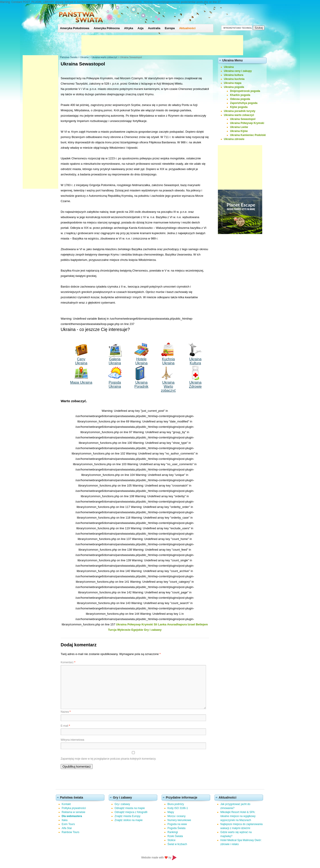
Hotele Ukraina (141, 361)
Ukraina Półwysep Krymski (134, 624)
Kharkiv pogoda (240, 95)
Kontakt (66, 804)
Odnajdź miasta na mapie (130, 808)
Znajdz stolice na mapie (129, 820)
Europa (170, 28)
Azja (141, 28)
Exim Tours (68, 824)
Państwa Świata (69, 57)
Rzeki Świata (175, 836)
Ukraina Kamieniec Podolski (248, 135)
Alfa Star (67, 828)
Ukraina (84, 57)
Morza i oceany (177, 816)
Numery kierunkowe (179, 820)
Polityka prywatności (74, 808)
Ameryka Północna (107, 28)
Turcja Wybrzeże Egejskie (126, 630)
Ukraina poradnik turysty (240, 111)
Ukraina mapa (233, 83)
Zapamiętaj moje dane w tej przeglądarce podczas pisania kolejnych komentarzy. (108, 759)
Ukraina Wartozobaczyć (168, 386)
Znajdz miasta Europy (128, 816)
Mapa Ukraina (81, 382)
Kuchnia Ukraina (168, 361)
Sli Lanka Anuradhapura (170, 624)
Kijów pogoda (239, 107)
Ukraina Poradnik (141, 384)
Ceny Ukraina (81, 361)
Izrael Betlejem (198, 624)
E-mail (65, 726)
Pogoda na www (177, 824)
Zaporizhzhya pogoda (244, 103)
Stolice (172, 840)
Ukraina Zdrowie (195, 384)
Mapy (171, 812)
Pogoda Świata (177, 828)
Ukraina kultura (234, 75)
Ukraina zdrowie (234, 139)
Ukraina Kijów (239, 131)
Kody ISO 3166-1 (178, 808)
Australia (154, 28)
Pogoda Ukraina (115, 384)
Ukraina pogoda (234, 87)
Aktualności (187, 28)
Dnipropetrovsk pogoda (245, 91)
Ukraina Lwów (239, 127)
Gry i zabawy (153, 630)
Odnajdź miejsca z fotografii (131, 812)
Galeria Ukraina (115, 361)
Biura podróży (176, 804)
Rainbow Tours (71, 832)
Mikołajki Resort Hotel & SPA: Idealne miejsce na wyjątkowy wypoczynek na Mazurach (238, 816)
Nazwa (66, 712)
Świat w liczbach (177, 844)
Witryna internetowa (72, 740)
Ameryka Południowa (75, 28)
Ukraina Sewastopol (243, 119)
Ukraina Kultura (195, 361)
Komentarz (68, 662)
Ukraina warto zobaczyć (104, 57)
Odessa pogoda (240, 99)
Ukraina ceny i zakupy (238, 71)
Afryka (129, 28)
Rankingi (173, 832)
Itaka (65, 820)
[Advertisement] (162, 45)
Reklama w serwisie (74, 812)
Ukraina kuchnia (234, 79)
